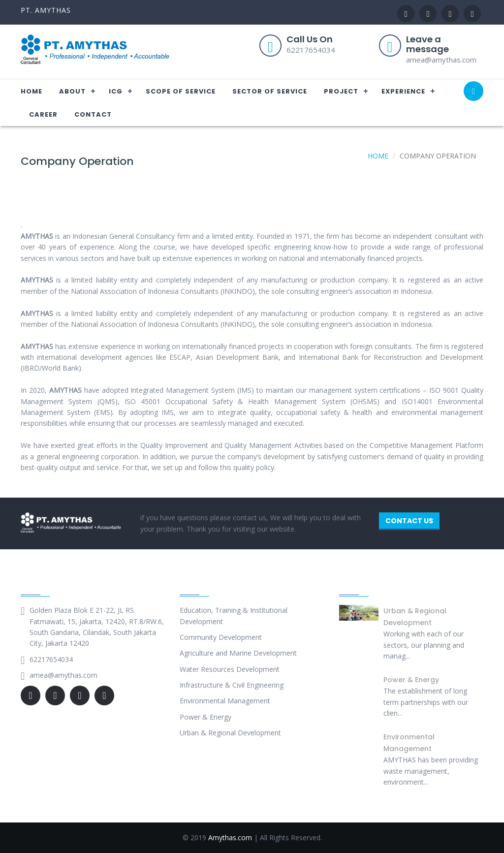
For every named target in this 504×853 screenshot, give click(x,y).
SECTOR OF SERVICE (270, 91)
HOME (31, 91)
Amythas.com (230, 837)
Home (378, 156)
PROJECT (341, 91)
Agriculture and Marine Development (238, 653)
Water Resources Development (230, 669)
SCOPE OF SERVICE (181, 91)
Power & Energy (205, 717)
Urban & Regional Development (230, 733)
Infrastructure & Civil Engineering (232, 685)
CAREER (43, 114)
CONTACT (93, 114)
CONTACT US (409, 521)
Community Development (221, 637)
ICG (116, 91)
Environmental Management (225, 701)
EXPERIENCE (403, 91)
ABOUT (72, 91)
